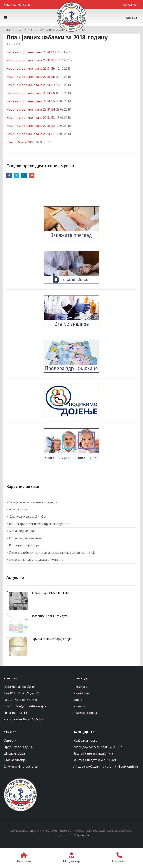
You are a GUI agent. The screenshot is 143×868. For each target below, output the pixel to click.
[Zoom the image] (20, 780)
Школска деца (14, 753)
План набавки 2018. (20, 142)
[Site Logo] (71, 17)
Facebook (9, 175)
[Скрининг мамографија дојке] (18, 647)
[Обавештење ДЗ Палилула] (18, 624)
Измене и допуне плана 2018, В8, (31, 77)
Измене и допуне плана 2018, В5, (31, 101)
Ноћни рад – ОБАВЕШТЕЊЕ (50, 593)
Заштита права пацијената (93, 753)
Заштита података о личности (96, 760)
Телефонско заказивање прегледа (33, 502)
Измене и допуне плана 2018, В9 (31, 69)
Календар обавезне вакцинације (98, 747)
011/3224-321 (20, 693)
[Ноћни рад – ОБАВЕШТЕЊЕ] (18, 601)
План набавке (14, 44)
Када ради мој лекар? (18, 5)
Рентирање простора (24, 545)
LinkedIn (24, 175)
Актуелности (131, 5)
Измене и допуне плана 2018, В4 (31, 109)
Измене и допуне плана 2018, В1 (31, 134)
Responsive (83, 835)
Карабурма (81, 693)
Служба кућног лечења (21, 766)
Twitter (17, 175)
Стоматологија (15, 760)
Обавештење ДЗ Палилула (49, 616)
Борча (78, 700)
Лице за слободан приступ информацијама (106, 766)
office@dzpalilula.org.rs (30, 706)
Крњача (79, 706)
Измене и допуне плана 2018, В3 (31, 118)
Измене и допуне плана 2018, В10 (31, 60)
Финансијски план (22, 531)
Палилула (80, 687)
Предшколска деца (18, 747)
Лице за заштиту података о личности (36, 560)
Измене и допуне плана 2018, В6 (31, 93)
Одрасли (10, 740)
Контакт (132, 18)
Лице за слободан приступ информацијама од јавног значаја (52, 553)
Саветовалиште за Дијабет (28, 517)
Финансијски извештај (25, 538)
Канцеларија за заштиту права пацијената (39, 524)
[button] (7, 18)
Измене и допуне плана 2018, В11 (31, 52)
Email (32, 175)
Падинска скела (85, 713)
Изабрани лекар (85, 740)
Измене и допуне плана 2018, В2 (31, 126)
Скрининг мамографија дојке (52, 639)
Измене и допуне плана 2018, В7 (31, 85)
